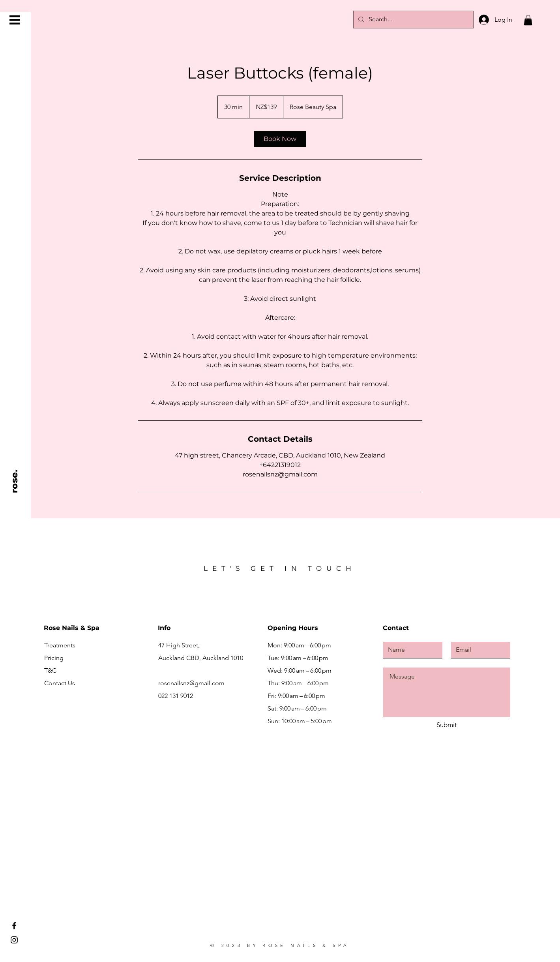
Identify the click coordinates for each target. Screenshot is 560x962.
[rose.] (15, 481)
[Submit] (447, 725)
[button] (15, 20)
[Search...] (413, 20)
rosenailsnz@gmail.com (191, 683)
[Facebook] (14, 926)
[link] (280, 139)
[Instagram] (14, 940)
